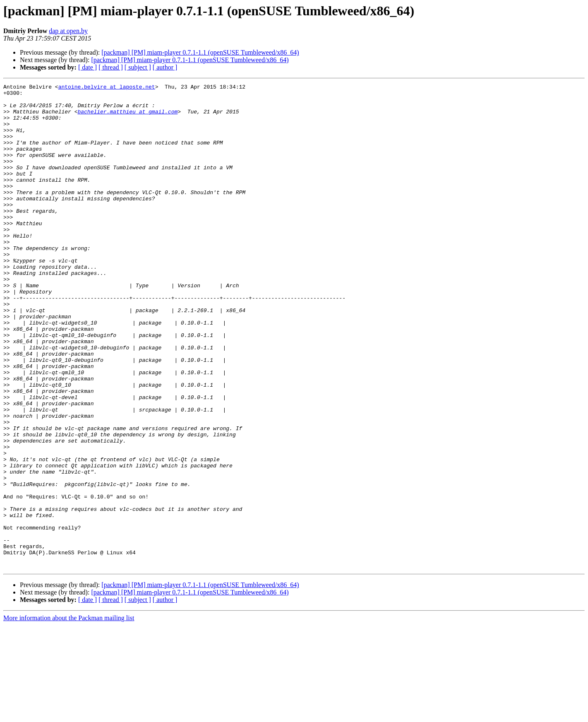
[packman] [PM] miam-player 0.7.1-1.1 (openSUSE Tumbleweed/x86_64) (200, 52)
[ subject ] (138, 67)
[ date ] (88, 67)
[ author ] (165, 67)
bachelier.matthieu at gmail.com (127, 118)
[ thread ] (111, 67)
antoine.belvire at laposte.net (107, 88)
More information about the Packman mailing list (69, 715)
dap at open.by (68, 31)
